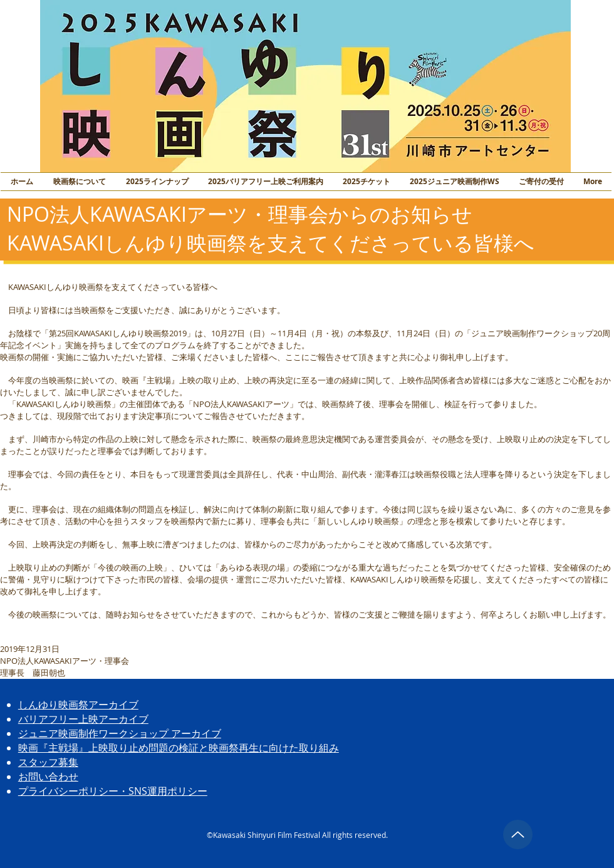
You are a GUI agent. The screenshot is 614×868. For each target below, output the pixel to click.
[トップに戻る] (518, 834)
